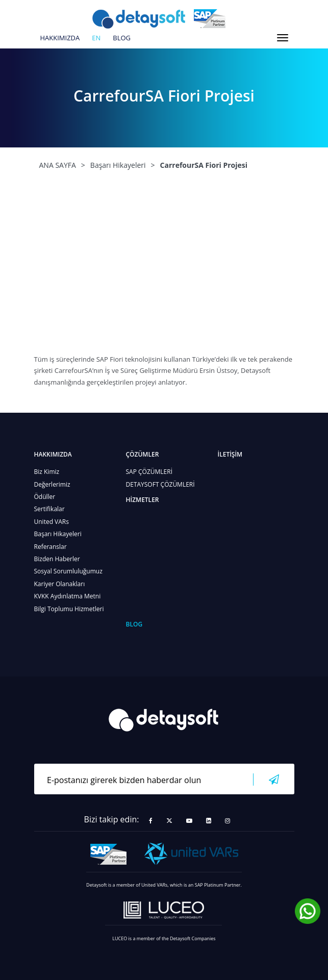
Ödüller (45, 497)
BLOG (122, 38)
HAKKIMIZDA (60, 38)
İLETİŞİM (230, 454)
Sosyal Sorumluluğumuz (68, 571)
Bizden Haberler (57, 559)
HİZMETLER (143, 500)
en (96, 38)
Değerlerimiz (52, 484)
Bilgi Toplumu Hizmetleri (69, 609)
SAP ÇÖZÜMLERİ (149, 472)
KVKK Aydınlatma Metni (68, 596)
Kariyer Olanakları (60, 584)
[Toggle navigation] (283, 38)
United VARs (52, 522)
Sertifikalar (49, 509)
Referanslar (51, 547)
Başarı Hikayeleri (58, 534)
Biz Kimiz (47, 472)
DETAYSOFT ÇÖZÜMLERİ (160, 484)
